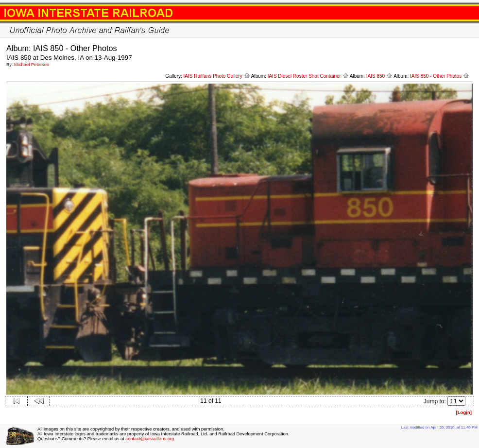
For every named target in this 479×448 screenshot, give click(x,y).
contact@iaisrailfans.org (150, 439)
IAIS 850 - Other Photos (440, 76)
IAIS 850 (379, 76)
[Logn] (464, 412)
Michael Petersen (32, 65)
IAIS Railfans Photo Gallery (217, 76)
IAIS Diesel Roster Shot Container (308, 76)
